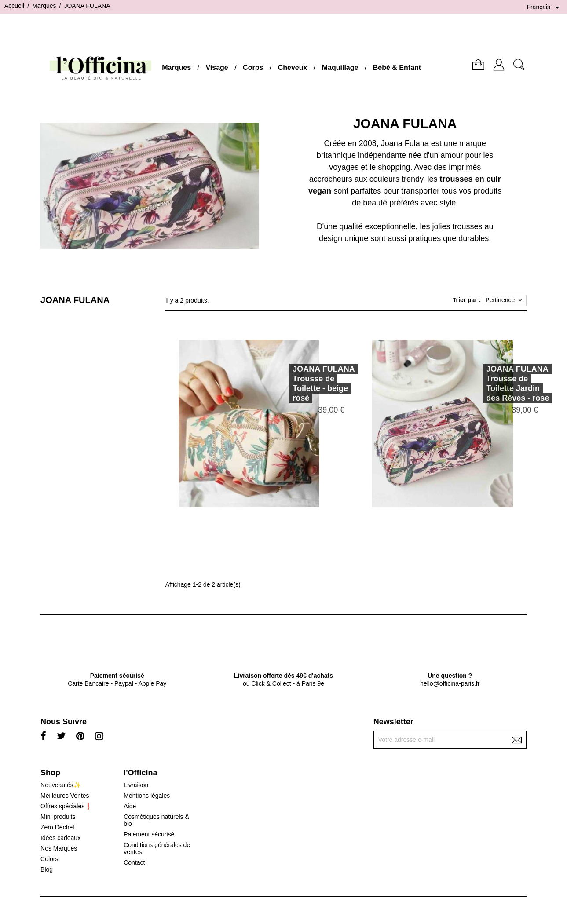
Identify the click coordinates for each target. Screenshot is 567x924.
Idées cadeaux (60, 838)
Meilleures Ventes (65, 796)
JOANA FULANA (75, 300)
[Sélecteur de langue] (545, 7)
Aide (130, 806)
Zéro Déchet (57, 827)
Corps (253, 68)
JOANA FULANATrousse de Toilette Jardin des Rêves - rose (505, 383)
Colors (49, 859)
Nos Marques (59, 848)
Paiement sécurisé (149, 834)
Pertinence (505, 300)
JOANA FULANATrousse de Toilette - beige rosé (311, 383)
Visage (217, 68)
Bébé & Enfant (397, 68)
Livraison (136, 785)
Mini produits (58, 817)
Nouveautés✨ (61, 785)
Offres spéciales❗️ (66, 806)
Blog (47, 869)
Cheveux (293, 68)
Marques (176, 68)
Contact (134, 862)
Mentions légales (147, 796)
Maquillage (340, 68)
